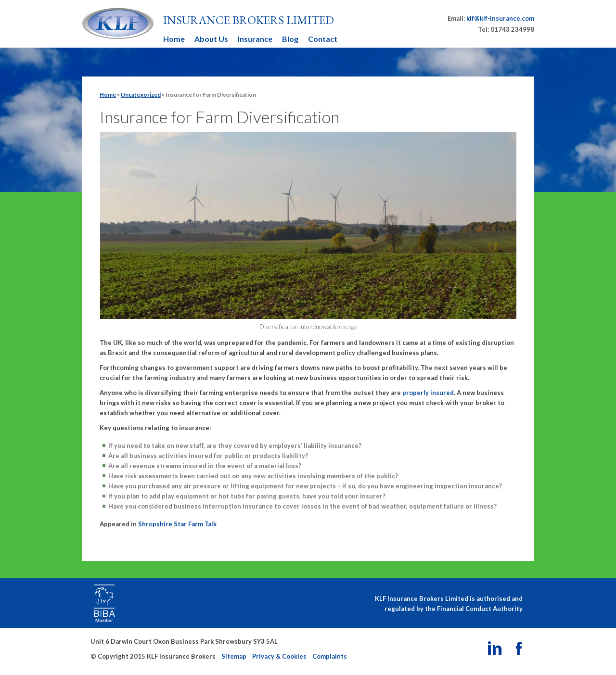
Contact (323, 39)
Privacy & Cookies (279, 656)
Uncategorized (141, 95)
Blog (290, 39)
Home (174, 39)
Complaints (330, 656)
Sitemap (234, 656)
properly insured (427, 393)
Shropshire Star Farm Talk (177, 524)
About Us (211, 39)
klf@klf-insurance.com (500, 18)
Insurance (255, 39)
